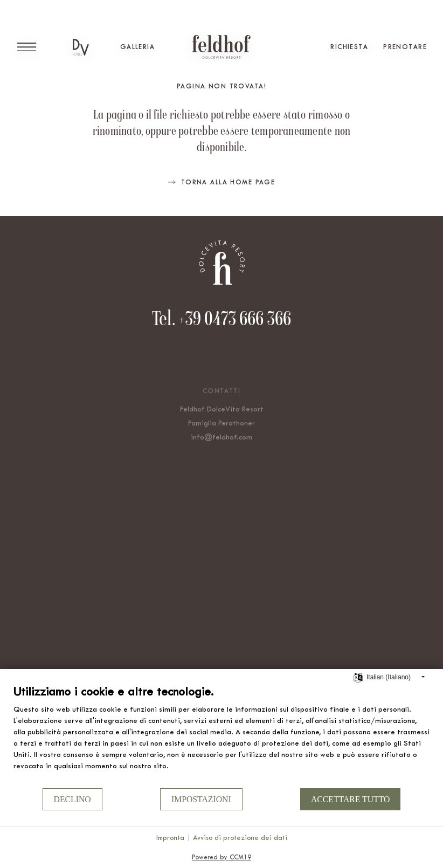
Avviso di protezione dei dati (240, 838)
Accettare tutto (350, 799)
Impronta (170, 838)
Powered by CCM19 (221, 857)
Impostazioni (201, 799)
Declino (72, 799)
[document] (221, 735)
